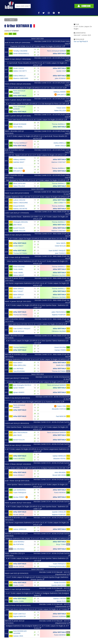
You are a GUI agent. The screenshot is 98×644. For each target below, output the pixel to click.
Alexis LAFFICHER (19, 183)
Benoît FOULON (19, 228)
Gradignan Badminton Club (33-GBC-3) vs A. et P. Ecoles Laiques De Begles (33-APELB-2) (37, 359)
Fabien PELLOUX (60, 110)
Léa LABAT (17, 297)
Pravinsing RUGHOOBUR (57, 566)
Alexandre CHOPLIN (59, 409)
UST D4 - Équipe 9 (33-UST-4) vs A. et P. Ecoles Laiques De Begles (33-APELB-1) (37, 155)
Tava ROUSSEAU (19, 371)
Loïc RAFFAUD (18, 368)
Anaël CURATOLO (19, 614)
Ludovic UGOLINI (19, 200)
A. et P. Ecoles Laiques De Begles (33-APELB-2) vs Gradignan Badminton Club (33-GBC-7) (37, 468)
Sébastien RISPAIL (60, 458)
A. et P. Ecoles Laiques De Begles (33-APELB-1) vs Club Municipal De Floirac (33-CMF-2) (37, 104)
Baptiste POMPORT (59, 315)
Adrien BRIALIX (18, 289)
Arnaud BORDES (19, 206)
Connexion (84, 6)
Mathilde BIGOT (19, 162)
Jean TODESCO (61, 253)
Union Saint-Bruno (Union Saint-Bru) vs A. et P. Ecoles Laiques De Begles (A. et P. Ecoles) (37, 609)
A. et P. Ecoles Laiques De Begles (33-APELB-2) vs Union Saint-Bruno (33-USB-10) (37, 239)
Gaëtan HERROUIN (59, 456)
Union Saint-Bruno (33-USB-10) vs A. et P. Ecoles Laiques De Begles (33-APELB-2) (37, 324)
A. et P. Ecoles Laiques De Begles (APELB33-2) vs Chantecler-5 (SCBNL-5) (37, 402)
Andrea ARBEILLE (19, 76)
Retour (12, 20)
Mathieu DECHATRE (20, 209)
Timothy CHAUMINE (20, 51)
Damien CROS (18, 636)
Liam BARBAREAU (20, 490)
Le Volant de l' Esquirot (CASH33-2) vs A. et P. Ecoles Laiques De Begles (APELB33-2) (37, 382)
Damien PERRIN (60, 350)
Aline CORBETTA (60, 203)
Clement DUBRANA (59, 616)
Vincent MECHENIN (59, 475)
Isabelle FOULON (19, 231)
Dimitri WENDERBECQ (21, 53)
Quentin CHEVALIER (59, 512)
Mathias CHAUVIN (60, 599)
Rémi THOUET (18, 291)
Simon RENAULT (19, 475)
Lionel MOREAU (19, 542)
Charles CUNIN (18, 585)
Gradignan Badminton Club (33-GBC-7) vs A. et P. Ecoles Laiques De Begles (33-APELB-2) (37, 539)
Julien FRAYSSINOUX (59, 312)
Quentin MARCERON (59, 585)
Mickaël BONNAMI (20, 124)
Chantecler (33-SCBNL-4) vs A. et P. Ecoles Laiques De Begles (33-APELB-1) (37, 46)
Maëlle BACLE (61, 365)
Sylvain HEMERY (19, 388)
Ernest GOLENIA (19, 267)
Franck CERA (61, 406)
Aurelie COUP (61, 71)
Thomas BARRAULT (59, 124)
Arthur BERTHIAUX (59, 53)
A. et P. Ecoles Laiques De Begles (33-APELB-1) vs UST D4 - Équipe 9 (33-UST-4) (37, 88)
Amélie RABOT (18, 246)
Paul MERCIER (61, 416)
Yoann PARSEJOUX (20, 492)
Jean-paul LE (62, 94)
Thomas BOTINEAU (20, 253)
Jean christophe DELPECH (22, 385)
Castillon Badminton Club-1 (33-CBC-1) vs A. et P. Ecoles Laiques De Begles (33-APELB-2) (37, 197)
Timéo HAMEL (18, 168)
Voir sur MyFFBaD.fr (81, 41)
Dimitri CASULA (19, 68)
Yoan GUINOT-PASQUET (57, 250)
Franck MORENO (19, 458)
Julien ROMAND (60, 78)
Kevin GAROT (18, 363)
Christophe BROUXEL (21, 222)
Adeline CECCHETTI (20, 71)
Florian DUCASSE (60, 582)
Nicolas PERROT (19, 497)
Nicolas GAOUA (19, 515)
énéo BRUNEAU (60, 472)
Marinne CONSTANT (59, 162)
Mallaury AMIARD (60, 92)
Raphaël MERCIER (19, 616)
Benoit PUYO (61, 601)
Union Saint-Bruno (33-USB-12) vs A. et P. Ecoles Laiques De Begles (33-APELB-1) (37, 120)
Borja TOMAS (61, 544)
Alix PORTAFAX (18, 544)
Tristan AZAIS (61, 108)
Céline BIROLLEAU (20, 365)
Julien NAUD (17, 225)
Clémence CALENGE (59, 275)
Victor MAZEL (18, 127)
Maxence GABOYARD (21, 78)
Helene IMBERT (19, 275)
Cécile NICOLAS (60, 246)
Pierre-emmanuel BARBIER (56, 51)
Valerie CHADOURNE (20, 203)
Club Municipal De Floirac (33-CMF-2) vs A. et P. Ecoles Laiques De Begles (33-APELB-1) (37, 180)
